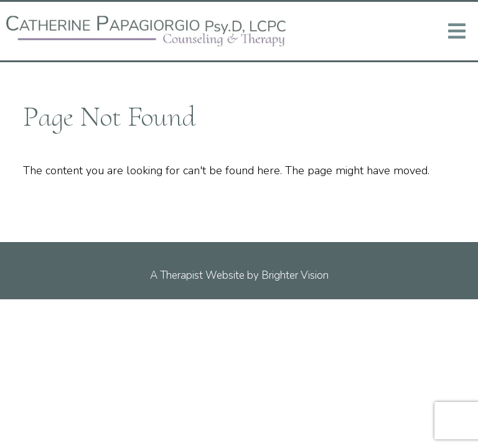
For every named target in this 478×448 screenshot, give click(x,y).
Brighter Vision (295, 275)
